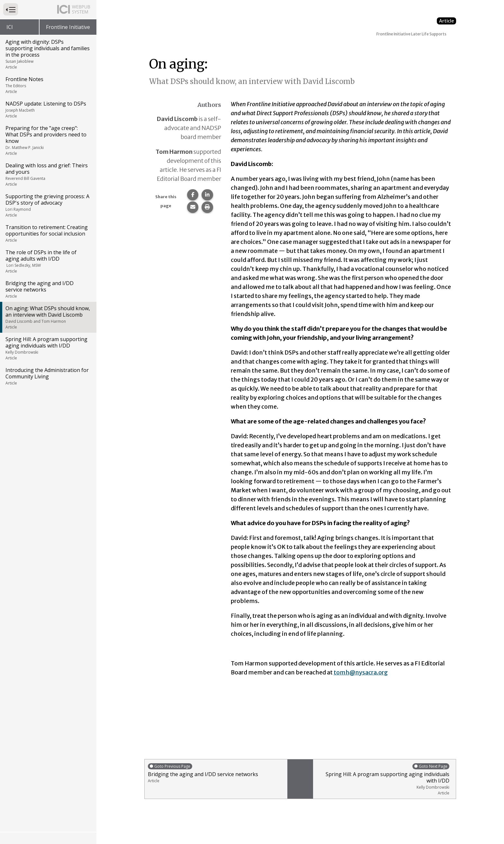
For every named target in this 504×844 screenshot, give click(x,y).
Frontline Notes (48, 85)
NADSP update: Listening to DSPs (48, 109)
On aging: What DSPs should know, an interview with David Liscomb (48, 317)
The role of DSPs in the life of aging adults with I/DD (48, 261)
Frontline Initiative (68, 27)
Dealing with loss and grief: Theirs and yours (48, 174)
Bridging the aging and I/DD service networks (48, 289)
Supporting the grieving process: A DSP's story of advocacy (48, 205)
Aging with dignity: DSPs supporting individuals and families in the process (48, 54)
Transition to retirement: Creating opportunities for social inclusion (48, 233)
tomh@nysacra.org (361, 672)
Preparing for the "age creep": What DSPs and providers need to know (48, 140)
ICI (10, 27)
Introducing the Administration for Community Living (48, 376)
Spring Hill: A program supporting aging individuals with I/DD (48, 348)
